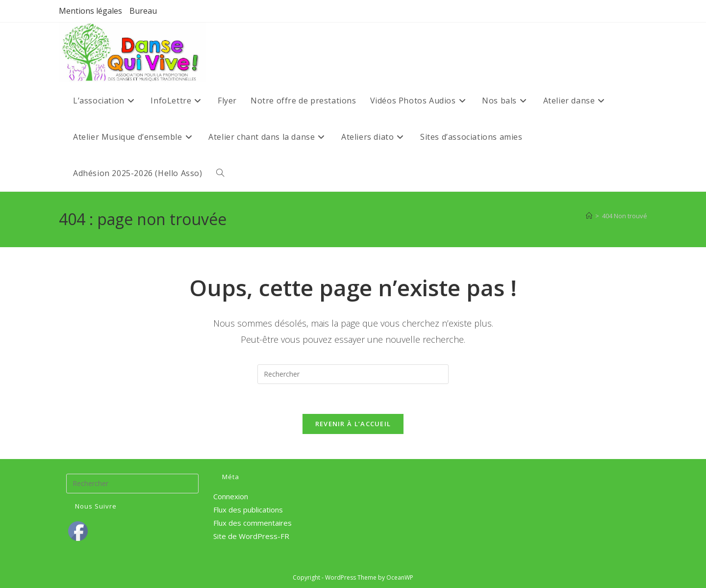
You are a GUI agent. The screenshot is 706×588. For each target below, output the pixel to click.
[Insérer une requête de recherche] (353, 374)
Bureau (143, 11)
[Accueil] (589, 216)
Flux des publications (248, 510)
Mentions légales (90, 11)
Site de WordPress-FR (251, 536)
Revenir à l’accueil (353, 424)
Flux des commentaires (252, 523)
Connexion (231, 496)
